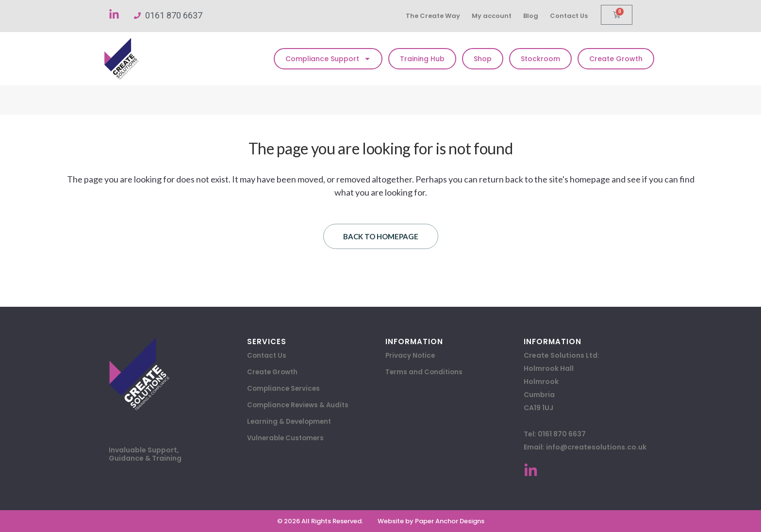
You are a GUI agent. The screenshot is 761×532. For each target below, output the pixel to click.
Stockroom (540, 59)
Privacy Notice (411, 356)
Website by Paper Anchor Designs (431, 521)
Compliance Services (285, 389)
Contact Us (576, 16)
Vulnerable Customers (287, 438)
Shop (483, 59)
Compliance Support (328, 59)
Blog (536, 16)
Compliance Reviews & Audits (300, 405)
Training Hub (422, 59)
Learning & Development (291, 422)
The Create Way (434, 16)
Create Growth (616, 59)
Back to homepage (381, 236)
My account (495, 16)
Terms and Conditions (425, 372)
